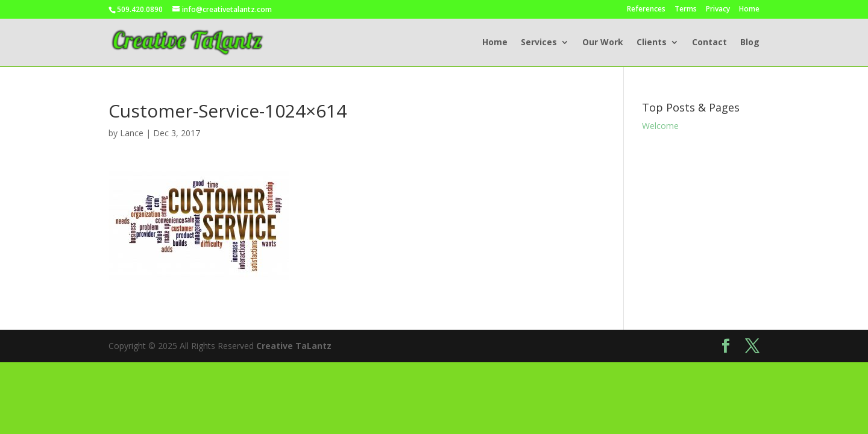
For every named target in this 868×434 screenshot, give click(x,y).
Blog (750, 43)
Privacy (718, 10)
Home (749, 10)
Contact (709, 43)
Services (539, 43)
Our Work (603, 43)
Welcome (660, 126)
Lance (132, 133)
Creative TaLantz (294, 346)
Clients (652, 43)
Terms (686, 10)
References (646, 10)
